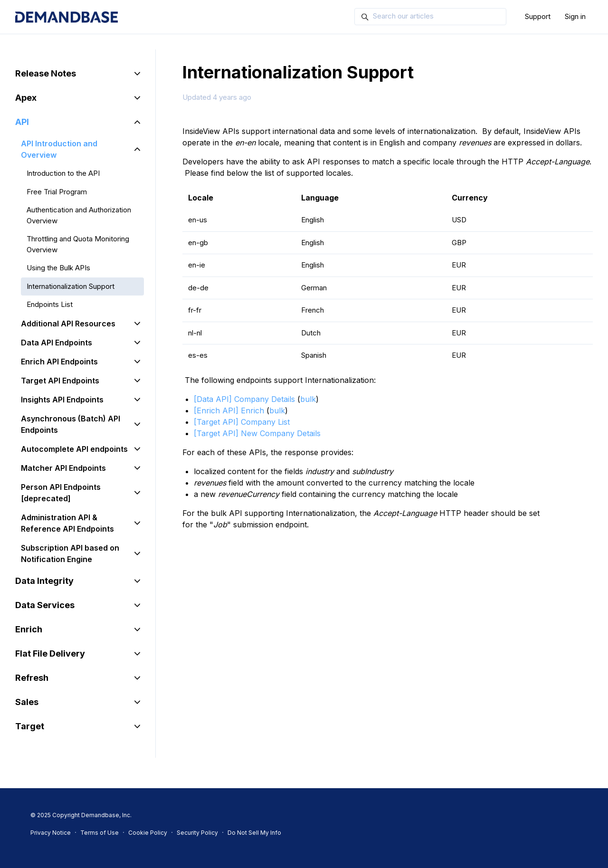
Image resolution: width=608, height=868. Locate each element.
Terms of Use (100, 833)
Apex (26, 98)
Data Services (45, 605)
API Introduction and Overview (59, 149)
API (22, 122)
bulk (308, 399)
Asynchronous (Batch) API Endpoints (71, 424)
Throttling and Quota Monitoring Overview (78, 244)
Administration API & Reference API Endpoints (67, 523)
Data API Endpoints (57, 343)
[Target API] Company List (242, 422)
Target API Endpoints (60, 381)
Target (30, 726)
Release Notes (46, 73)
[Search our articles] (430, 17)
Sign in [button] (575, 16)
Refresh (32, 678)
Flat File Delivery (50, 653)
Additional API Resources (68, 324)
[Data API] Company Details (244, 399)
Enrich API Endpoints (59, 362)
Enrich (29, 629)
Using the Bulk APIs (58, 268)
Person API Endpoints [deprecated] (61, 493)
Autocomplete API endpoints (74, 449)
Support (538, 16)
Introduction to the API (63, 173)
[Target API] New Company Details (257, 433)
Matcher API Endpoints (63, 468)
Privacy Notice (51, 833)
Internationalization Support (71, 286)
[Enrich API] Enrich (229, 410)
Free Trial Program (57, 192)
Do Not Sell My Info (254, 833)
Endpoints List (50, 304)
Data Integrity (44, 581)
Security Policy (197, 833)
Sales (27, 702)
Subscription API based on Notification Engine (70, 553)
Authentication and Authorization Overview (79, 215)
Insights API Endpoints (62, 400)
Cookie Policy (148, 833)
